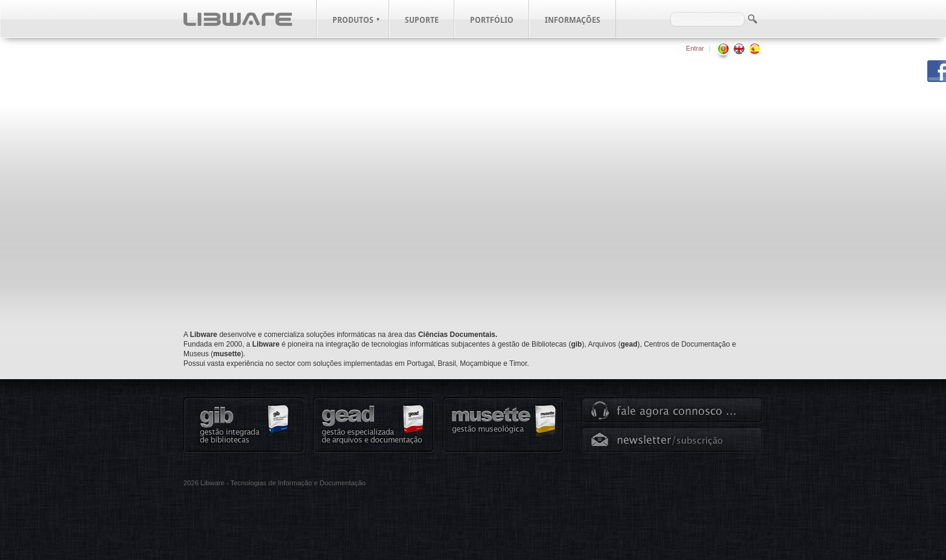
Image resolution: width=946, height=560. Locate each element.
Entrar (695, 48)
